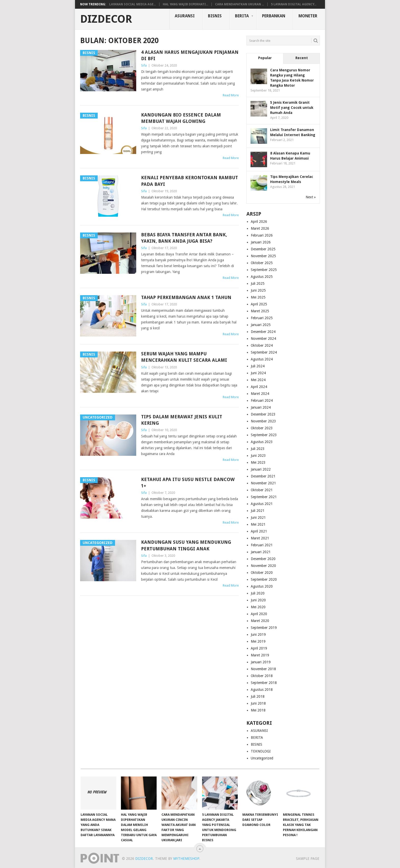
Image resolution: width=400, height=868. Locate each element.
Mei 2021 (258, 524)
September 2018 (264, 683)
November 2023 (263, 421)
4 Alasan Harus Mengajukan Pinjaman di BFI (190, 55)
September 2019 (264, 628)
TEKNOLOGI (261, 751)
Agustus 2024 (262, 359)
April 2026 (259, 222)
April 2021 (259, 531)
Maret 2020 (260, 621)
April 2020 (259, 614)
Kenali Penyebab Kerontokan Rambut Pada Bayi (190, 181)
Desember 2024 (263, 332)
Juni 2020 (258, 600)
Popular (265, 58)
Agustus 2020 (262, 586)
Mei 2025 (258, 297)
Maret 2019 (260, 655)
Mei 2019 (258, 641)
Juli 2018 (258, 696)
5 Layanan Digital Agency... (294, 4)
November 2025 (263, 256)
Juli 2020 (258, 593)
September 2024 (264, 352)
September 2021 (264, 497)
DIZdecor (106, 19)
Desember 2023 (263, 414)
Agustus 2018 (262, 690)
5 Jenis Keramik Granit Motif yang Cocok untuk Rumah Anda (292, 108)
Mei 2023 (258, 462)
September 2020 (264, 579)
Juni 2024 (258, 373)
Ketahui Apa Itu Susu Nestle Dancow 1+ (188, 483)
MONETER (308, 16)
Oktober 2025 (262, 263)
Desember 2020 (263, 559)
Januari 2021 (261, 552)
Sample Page (308, 859)
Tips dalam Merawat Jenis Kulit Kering (182, 420)
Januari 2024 (261, 407)
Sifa (144, 65)
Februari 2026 (262, 235)
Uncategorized (262, 758)
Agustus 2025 (262, 277)
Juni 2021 (258, 517)
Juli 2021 (258, 511)
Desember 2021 (263, 476)
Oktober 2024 (262, 345)
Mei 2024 (258, 380)
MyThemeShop (186, 859)
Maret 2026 (260, 228)
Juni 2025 (258, 290)
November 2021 (263, 483)
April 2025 (259, 304)
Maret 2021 (260, 538)
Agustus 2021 (262, 504)
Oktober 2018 (262, 676)
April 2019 (259, 648)
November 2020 (263, 566)
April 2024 (259, 387)
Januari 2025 (261, 325)
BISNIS (215, 16)
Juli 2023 (258, 449)
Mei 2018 (258, 710)
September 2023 (264, 435)
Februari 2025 (262, 318)
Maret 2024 (260, 394)
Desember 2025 (263, 249)
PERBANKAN (274, 16)
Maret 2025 (260, 311)
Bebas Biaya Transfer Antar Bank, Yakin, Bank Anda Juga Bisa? (184, 238)
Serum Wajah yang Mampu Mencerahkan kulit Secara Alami (184, 357)
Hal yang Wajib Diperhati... (185, 4)
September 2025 (264, 270)
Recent (302, 58)
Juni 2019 (258, 634)
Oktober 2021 (262, 490)
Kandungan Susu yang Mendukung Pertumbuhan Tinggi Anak (186, 545)
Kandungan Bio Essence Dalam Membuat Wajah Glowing (181, 118)
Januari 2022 (261, 469)
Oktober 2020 (262, 573)
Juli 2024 (258, 366)
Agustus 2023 (262, 442)
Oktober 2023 (262, 428)
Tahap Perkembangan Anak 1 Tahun (186, 297)
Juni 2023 (258, 456)
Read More (231, 95)
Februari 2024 (262, 400)
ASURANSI (185, 16)
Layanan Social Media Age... (133, 4)
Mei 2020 (258, 607)
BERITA (242, 16)
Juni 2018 (258, 703)
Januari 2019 (261, 662)
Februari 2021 (262, 545)
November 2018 (263, 669)
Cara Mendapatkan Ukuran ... (240, 4)
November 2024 (263, 339)
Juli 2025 (258, 283)
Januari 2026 (261, 242)
